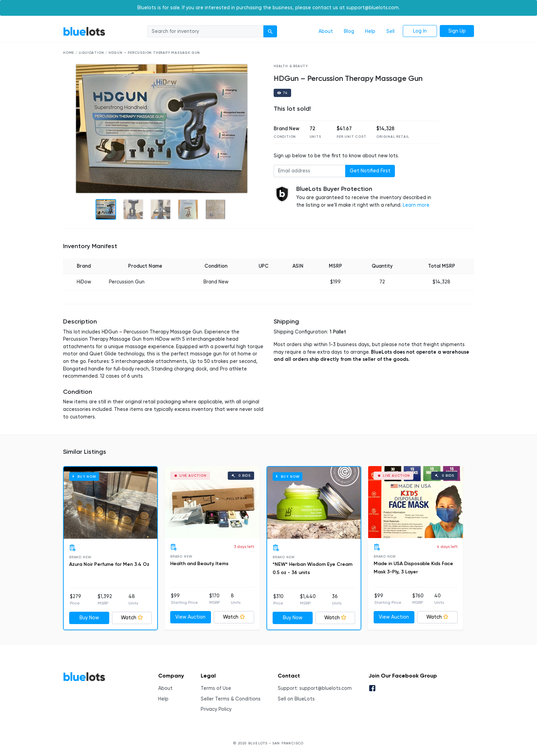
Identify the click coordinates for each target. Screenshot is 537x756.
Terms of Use (216, 688)
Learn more (416, 205)
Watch (132, 618)
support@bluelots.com (326, 688)
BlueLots (84, 31)
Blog (349, 31)
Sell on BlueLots (296, 699)
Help (370, 31)
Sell (390, 31)
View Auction (190, 617)
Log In (420, 31)
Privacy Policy (216, 709)
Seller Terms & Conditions (231, 699)
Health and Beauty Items (199, 564)
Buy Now (89, 618)
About (326, 31)
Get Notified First (370, 171)
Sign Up (457, 31)
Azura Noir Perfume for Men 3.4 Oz (109, 564)
